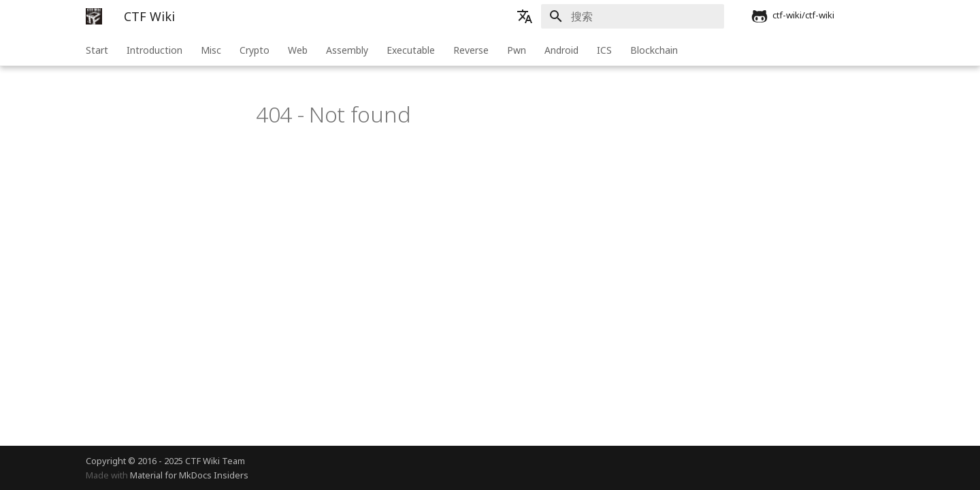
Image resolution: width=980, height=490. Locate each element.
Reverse (471, 50)
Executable (411, 50)
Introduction (154, 50)
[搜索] (644, 16)
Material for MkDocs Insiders (189, 475)
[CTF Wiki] (94, 16)
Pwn (517, 50)
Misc (211, 50)
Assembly (347, 50)
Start (97, 50)
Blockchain (654, 50)
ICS (604, 50)
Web (298, 50)
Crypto (255, 50)
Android (561, 50)
